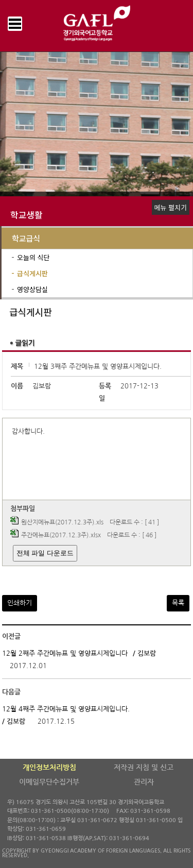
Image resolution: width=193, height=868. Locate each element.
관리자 (144, 782)
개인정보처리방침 (49, 768)
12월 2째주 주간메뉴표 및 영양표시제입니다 (65, 653)
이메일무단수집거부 (49, 782)
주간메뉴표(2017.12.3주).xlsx (61, 535)
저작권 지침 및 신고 (144, 768)
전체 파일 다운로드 (45, 553)
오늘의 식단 (33, 257)
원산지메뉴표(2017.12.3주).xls (62, 522)
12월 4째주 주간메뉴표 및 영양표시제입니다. (66, 709)
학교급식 (26, 238)
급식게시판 (32, 273)
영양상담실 (32, 289)
